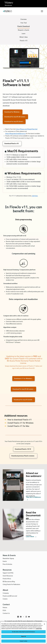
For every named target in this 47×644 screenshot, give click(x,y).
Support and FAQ (8, 573)
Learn (23, 34)
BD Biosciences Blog (9, 582)
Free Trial (24, 23)
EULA (4, 610)
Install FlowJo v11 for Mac (17, 426)
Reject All (23, 637)
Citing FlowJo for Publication (11, 584)
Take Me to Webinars (33, 511)
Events (5, 561)
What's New (24, 37)
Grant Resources (8, 576)
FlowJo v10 (24, 41)
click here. (35, 196)
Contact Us (6, 613)
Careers (5, 599)
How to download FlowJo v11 (18, 420)
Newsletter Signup (8, 558)
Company (6, 593)
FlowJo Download (23, 26)
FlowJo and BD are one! (10, 596)
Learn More (31, 549)
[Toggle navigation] (42, 11)
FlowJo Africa (7, 579)
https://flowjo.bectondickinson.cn (15, 134)
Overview (23, 19)
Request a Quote (23, 30)
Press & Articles (7, 564)
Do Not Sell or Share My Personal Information (23, 632)
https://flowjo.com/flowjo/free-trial (27, 129)
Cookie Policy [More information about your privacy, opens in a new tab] (39, 629)
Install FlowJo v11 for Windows (19, 423)
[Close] (44, 624)
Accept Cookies (24, 641)
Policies (5, 607)
